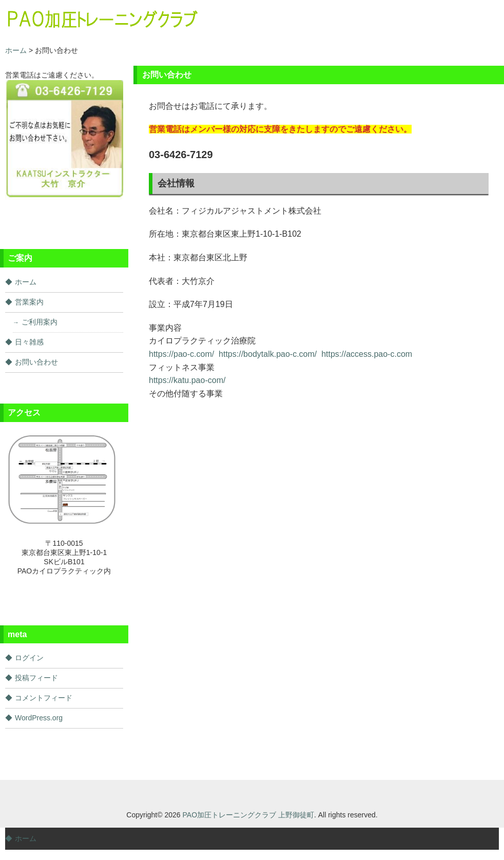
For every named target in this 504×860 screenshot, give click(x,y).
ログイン (29, 658)
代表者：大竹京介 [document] (182, 281)
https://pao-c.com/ (181, 354)
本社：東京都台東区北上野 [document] (198, 257)
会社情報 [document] (176, 183)
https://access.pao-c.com (367, 354)
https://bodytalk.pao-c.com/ (268, 354)
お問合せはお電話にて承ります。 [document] (210, 106)
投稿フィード (36, 678)
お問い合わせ (36, 362)
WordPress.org (39, 718)
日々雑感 (29, 342)
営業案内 (29, 302)
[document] (319, 129)
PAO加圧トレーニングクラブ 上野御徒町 (248, 815)
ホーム (26, 282)
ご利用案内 (40, 322)
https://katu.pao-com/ (187, 380)
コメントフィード (44, 698)
